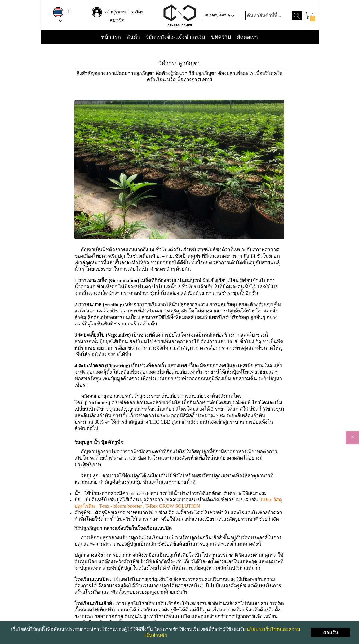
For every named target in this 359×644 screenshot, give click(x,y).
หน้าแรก (111, 37)
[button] (310, 16)
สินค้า (133, 37)
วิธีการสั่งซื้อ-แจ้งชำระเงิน (176, 37)
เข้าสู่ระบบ (116, 12)
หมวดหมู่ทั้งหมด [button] (219, 15)
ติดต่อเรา (247, 37)
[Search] (268, 15)
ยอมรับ (331, 632)
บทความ (221, 37)
